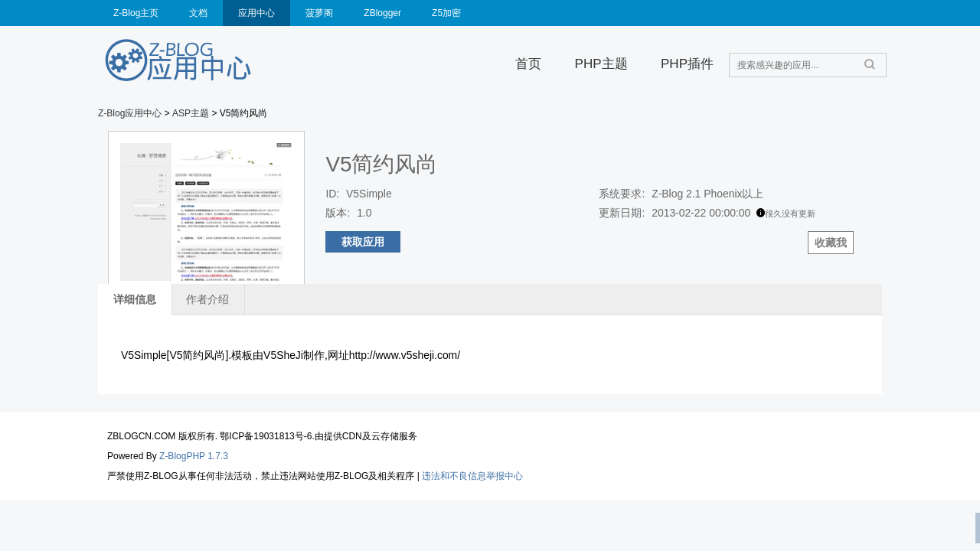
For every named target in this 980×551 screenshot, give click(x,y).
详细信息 (135, 299)
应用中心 (256, 13)
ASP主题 (191, 113)
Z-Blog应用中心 (130, 113)
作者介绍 (207, 299)
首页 (528, 64)
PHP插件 (687, 64)
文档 (198, 13)
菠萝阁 (319, 13)
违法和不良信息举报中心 (472, 476)
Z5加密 (446, 13)
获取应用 (363, 242)
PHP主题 (601, 64)
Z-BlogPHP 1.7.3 (194, 456)
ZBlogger (382, 13)
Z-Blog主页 (136, 13)
